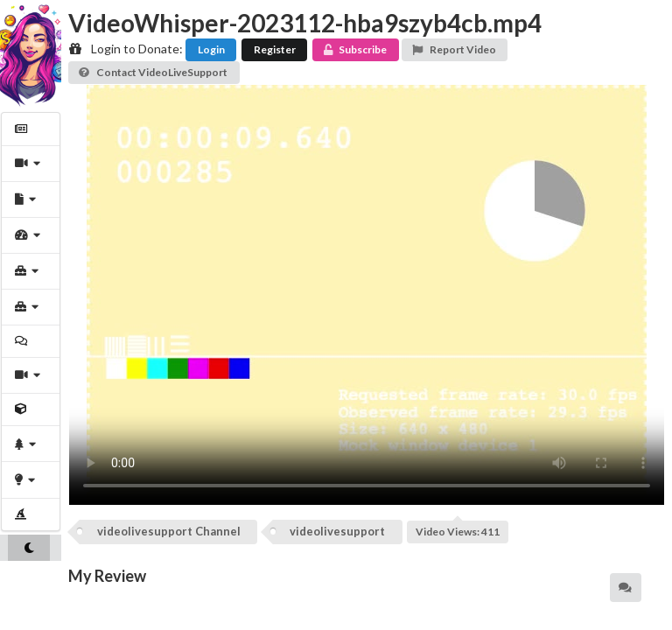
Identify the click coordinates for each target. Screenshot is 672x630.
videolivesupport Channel (169, 531)
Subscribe (354, 49)
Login (211, 49)
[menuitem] (31, 129)
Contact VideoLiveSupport (153, 72)
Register (275, 49)
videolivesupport (337, 531)
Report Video (454, 49)
